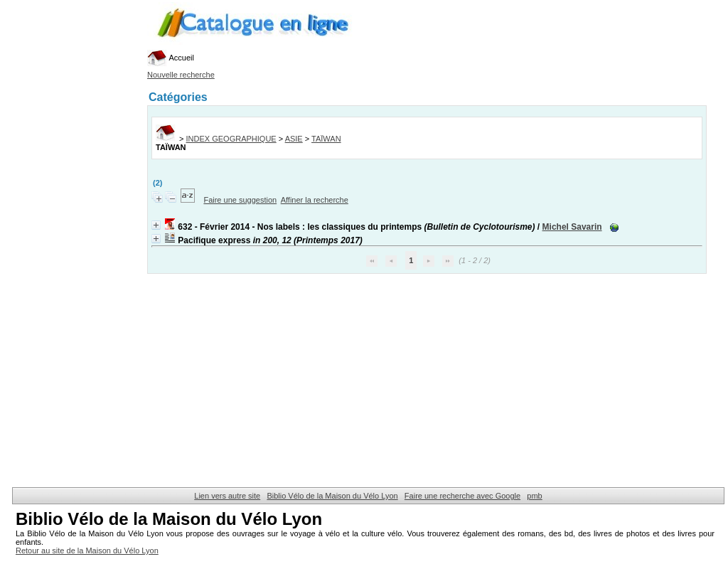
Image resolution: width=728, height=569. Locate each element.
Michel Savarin (572, 227)
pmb (534, 496)
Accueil (171, 58)
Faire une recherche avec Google (462, 496)
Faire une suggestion (240, 200)
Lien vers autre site (227, 496)
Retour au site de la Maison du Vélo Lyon (87, 551)
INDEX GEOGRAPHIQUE (231, 139)
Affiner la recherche (315, 200)
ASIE (294, 139)
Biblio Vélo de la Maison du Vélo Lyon (332, 496)
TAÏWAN (326, 139)
